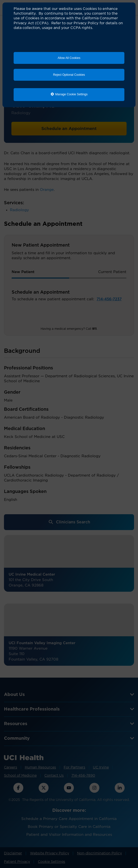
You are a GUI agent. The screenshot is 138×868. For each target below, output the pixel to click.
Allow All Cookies (69, 58)
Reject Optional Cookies (69, 75)
